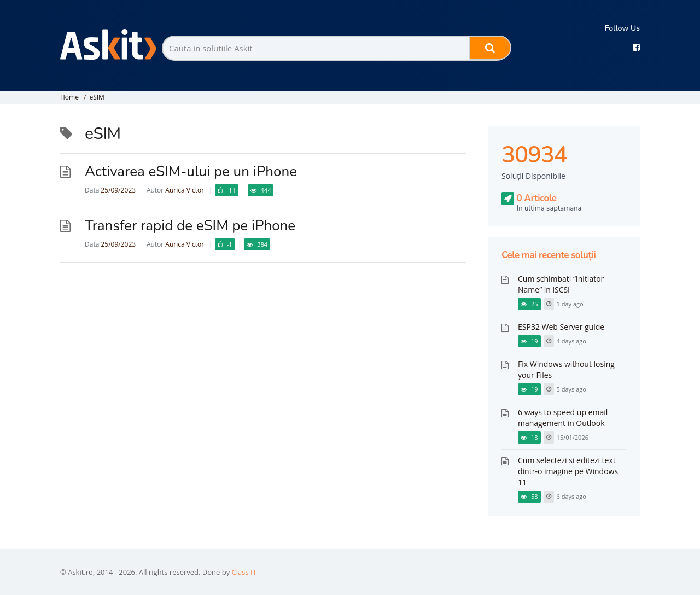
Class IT (244, 572)
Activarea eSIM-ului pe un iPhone (191, 171)
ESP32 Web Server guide (561, 327)
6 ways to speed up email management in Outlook (563, 418)
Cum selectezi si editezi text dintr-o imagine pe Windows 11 (568, 471)
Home (69, 97)
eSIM (97, 97)
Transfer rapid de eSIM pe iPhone (190, 226)
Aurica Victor (185, 190)
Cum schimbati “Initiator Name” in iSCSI (561, 284)
